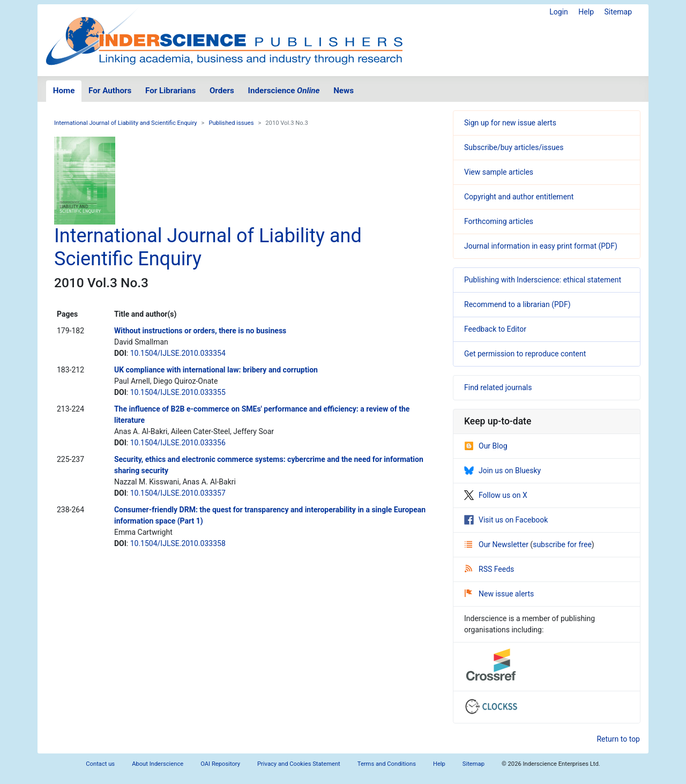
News (344, 91)
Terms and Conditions (387, 764)
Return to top (618, 739)
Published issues (231, 123)
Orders (222, 91)
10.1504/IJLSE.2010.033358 (178, 543)
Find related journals (498, 387)
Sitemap (618, 12)
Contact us (100, 764)
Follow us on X (496, 495)
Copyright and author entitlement (519, 197)
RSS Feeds (489, 569)
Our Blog (486, 446)
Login (559, 12)
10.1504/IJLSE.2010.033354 (178, 353)
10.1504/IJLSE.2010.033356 (178, 443)
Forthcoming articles (499, 221)
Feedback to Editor (495, 329)
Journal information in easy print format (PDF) (541, 246)
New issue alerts (499, 594)
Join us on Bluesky (502, 471)
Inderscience (284, 91)
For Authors (110, 91)
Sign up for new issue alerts (510, 123)
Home (64, 91)
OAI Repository (220, 764)
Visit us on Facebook (506, 520)
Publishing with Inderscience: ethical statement (543, 280)
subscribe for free (562, 544)
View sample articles (499, 172)
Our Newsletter (497, 544)
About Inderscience (158, 764)
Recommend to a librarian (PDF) (517, 304)
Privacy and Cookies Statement (299, 764)
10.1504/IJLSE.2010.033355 (178, 392)
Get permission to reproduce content (525, 354)
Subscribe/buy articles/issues (514, 147)
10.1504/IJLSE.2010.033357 (178, 493)
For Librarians (170, 91)
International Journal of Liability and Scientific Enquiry (126, 123)
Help (586, 12)
